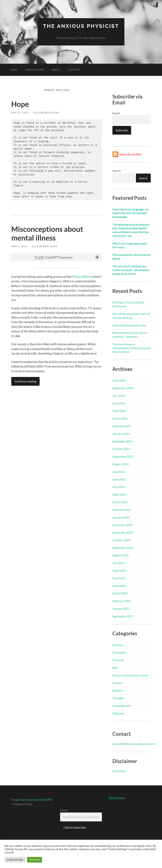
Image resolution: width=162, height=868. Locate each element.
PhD (115, 668)
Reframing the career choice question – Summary (130, 335)
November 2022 (123, 532)
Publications (35, 70)
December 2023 (122, 441)
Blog (15, 70)
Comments (119, 652)
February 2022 (122, 601)
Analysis (118, 645)
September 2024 (123, 388)
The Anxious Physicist (81, 26)
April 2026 (119, 380)
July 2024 (119, 396)
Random (118, 690)
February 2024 (122, 426)
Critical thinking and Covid (129, 325)
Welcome (118, 713)
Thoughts (118, 698)
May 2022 (119, 578)
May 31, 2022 (20, 113)
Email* (132, 118)
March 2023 (120, 502)
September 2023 (123, 456)
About (56, 70)
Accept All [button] (35, 860)
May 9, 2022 (19, 246)
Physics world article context (130, 675)
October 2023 (121, 449)
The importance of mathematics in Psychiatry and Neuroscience (131, 348)
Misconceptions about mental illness (47, 233)
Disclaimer (119, 771)
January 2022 (121, 608)
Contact (74, 70)
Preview (118, 683)
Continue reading (25, 381)
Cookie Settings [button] (15, 860)
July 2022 (119, 563)
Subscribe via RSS (130, 154)
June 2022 (119, 570)
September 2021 (123, 616)
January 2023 (121, 517)
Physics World (82, 277)
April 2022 (119, 586)
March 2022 (120, 593)
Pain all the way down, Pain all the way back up (131, 316)
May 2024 (119, 403)
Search (117, 171)
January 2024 (121, 434)
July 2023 (119, 472)
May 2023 (119, 487)
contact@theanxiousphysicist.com (134, 744)
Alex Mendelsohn (46, 113)
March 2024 (120, 418)
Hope (20, 104)
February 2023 (122, 510)
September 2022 (123, 548)
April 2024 (119, 411)
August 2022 (121, 555)
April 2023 (119, 494)
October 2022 (121, 540)
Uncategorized (122, 706)
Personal (118, 660)
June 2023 (119, 479)
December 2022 (122, 525)
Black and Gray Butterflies (37, 800)
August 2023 (121, 464)
